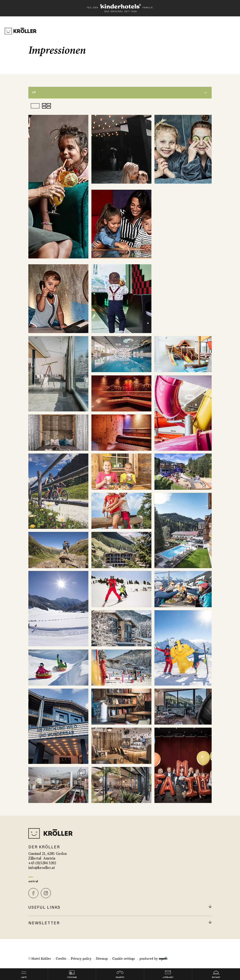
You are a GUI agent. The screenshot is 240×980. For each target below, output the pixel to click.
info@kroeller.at (42, 868)
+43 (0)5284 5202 (42, 863)
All (34, 92)
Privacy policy (81, 959)
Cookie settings (124, 959)
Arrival (33, 882)
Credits (61, 959)
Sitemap (102, 959)
